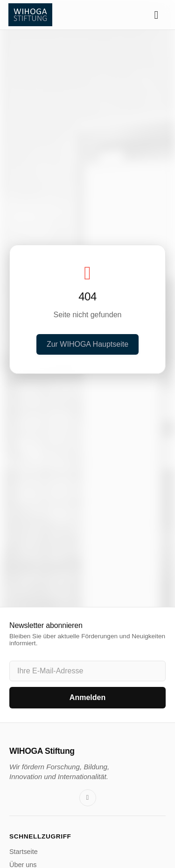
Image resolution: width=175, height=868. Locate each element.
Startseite (24, 852)
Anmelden (87, 697)
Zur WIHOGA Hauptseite (87, 344)
